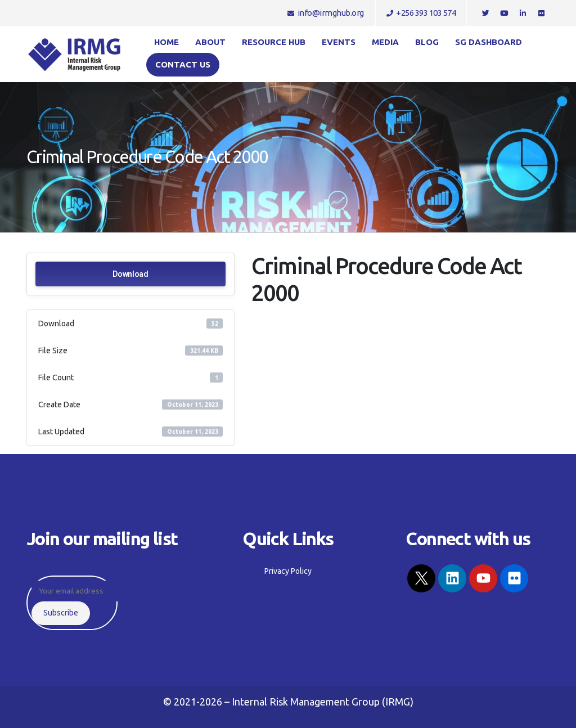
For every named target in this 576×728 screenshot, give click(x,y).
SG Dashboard (489, 42)
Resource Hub (274, 42)
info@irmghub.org (326, 13)
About (210, 42)
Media (385, 42)
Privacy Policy (50, 486)
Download (130, 274)
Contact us (183, 64)
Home (166, 42)
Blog (427, 42)
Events (339, 42)
